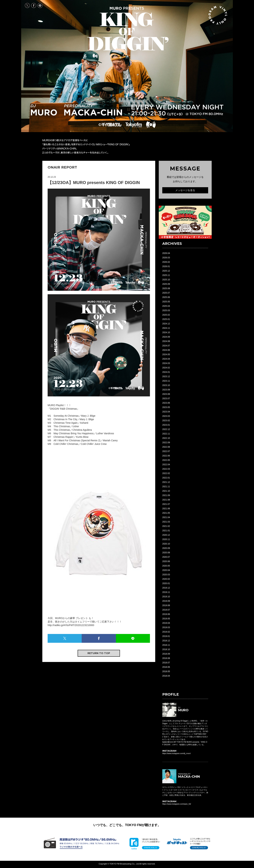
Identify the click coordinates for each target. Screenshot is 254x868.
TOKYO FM (133, 125)
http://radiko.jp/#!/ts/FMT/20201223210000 (71, 625)
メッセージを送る (185, 190)
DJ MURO (44, 110)
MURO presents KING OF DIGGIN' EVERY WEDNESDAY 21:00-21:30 (128, 29)
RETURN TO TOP (99, 653)
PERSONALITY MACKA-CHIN (93, 110)
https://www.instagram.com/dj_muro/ (176, 753)
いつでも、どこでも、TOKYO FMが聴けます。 (127, 825)
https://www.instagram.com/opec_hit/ (177, 804)
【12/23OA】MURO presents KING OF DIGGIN (94, 183)
